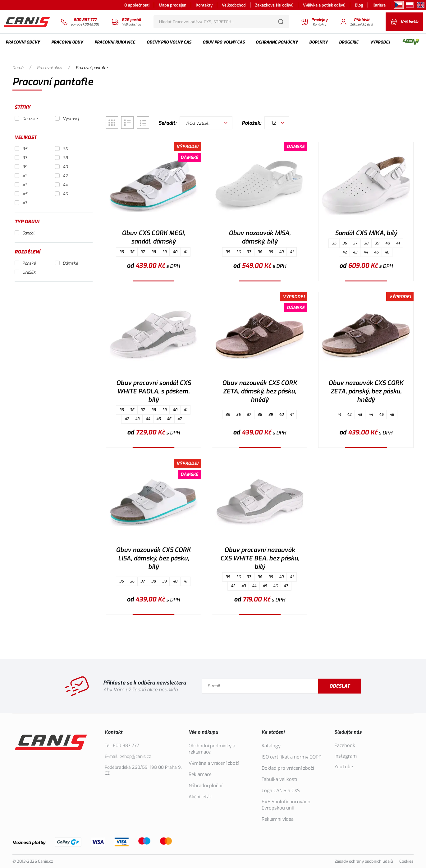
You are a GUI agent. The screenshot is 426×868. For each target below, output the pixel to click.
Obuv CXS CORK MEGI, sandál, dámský (153, 237)
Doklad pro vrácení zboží (288, 768)
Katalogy (271, 746)
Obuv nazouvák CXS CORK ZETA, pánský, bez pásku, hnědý (366, 391)
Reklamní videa (278, 819)
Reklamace (200, 774)
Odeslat (340, 686)
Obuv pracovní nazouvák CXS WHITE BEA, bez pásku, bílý (260, 558)
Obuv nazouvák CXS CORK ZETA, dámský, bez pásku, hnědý (260, 391)
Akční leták (200, 797)
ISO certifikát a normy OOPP (291, 757)
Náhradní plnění (205, 786)
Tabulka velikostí (279, 779)
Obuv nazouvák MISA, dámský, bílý (260, 237)
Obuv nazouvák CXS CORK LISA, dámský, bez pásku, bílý (153, 558)
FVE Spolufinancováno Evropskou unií (286, 805)
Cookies (406, 861)
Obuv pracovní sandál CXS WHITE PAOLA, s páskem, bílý (153, 391)
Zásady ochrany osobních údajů (364, 861)
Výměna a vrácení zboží (214, 763)
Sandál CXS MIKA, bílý (366, 233)
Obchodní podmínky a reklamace (212, 749)
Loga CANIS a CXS (281, 791)
